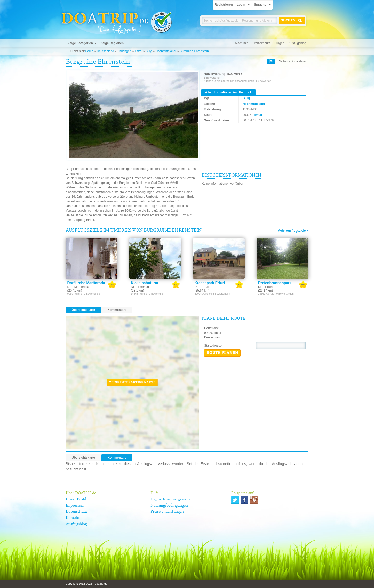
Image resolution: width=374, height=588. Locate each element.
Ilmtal (138, 51)
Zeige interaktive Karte (132, 383)
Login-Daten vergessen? (170, 499)
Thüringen (124, 51)
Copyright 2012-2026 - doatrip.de (87, 584)
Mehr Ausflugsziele (292, 231)
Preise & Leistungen (167, 512)
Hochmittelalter (166, 51)
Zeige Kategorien (80, 43)
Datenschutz (76, 512)
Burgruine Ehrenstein (194, 51)
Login (241, 5)
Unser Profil (76, 499)
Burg (149, 51)
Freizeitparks (261, 43)
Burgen (279, 43)
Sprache (260, 5)
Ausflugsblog (297, 43)
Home (89, 51)
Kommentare (117, 310)
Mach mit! (242, 43)
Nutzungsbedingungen (169, 506)
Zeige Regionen (112, 43)
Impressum (75, 506)
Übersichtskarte (83, 310)
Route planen (222, 353)
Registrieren (224, 5)
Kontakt (73, 518)
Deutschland (105, 51)
